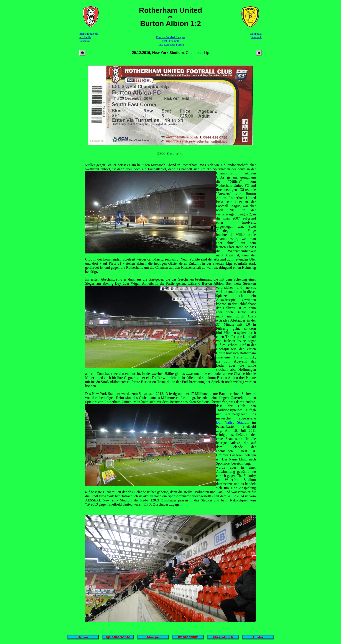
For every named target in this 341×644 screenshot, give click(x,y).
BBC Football (171, 41)
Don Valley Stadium (233, 422)
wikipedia (85, 37)
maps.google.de (89, 34)
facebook (85, 41)
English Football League (170, 37)
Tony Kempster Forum (170, 45)
